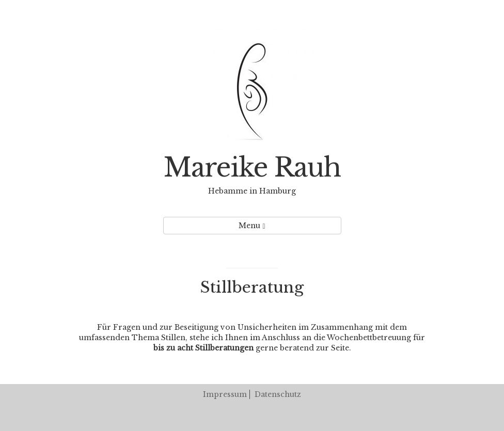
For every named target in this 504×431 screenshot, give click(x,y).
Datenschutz (278, 394)
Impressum (225, 394)
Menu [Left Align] (252, 226)
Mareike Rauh (252, 167)
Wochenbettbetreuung (369, 338)
